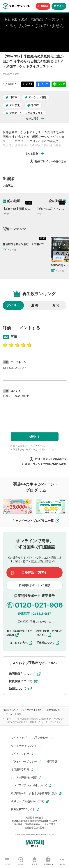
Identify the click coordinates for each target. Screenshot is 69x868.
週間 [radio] (34, 305)
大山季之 (15, 105)
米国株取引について (25, 674)
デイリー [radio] (13, 305)
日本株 (13, 97)
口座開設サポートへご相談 (35, 585)
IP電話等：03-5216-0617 (34, 614)
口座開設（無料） (35, 572)
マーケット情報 (38, 97)
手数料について (48, 643)
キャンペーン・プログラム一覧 (36, 521)
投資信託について (23, 681)
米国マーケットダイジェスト (26, 113)
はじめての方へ (21, 643)
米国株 (35, 105)
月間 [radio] (56, 305)
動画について (20, 689)
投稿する (35, 437)
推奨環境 (52, 761)
